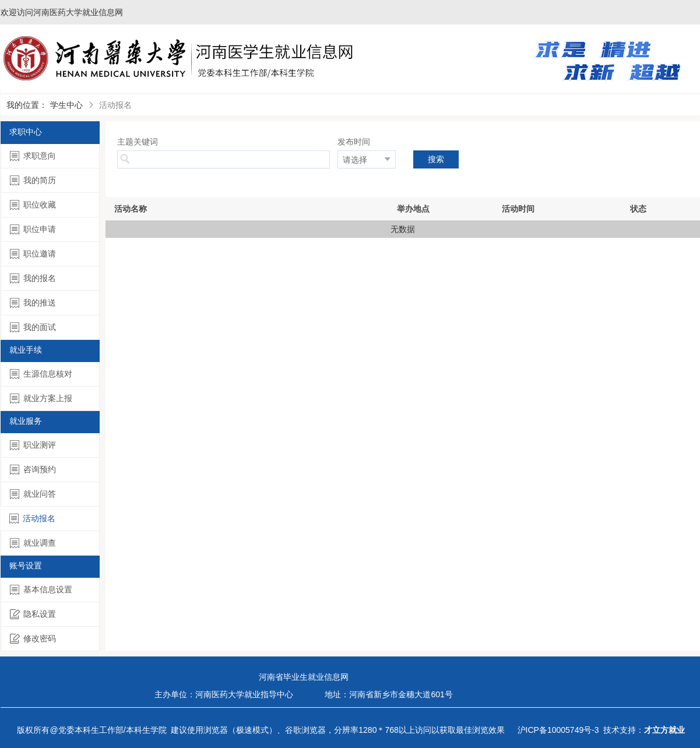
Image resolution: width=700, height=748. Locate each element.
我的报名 (33, 278)
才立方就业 (664, 730)
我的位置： (27, 105)
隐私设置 (33, 614)
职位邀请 (33, 254)
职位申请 (33, 229)
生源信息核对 (41, 374)
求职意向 (33, 156)
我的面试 (33, 327)
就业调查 (33, 543)
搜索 (436, 159)
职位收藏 (33, 205)
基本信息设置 (41, 590)
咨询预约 (33, 470)
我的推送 (33, 303)
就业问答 (33, 494)
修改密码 (33, 639)
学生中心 (66, 105)
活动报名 (32, 519)
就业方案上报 (41, 398)
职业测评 (33, 445)
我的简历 (33, 180)
